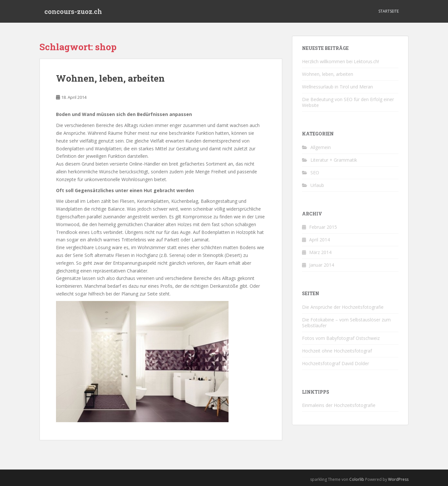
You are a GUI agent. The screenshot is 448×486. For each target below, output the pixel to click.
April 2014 (319, 240)
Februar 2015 (323, 227)
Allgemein (321, 147)
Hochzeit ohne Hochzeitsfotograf (337, 351)
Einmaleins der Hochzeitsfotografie (339, 405)
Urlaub (317, 185)
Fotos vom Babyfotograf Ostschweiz (341, 338)
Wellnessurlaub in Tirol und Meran (337, 87)
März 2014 (320, 252)
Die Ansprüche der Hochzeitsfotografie (343, 307)
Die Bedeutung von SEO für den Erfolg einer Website (348, 102)
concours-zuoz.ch (73, 11)
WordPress (398, 479)
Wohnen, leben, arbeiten (110, 78)
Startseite (389, 11)
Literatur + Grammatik (334, 160)
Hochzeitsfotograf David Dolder (336, 363)
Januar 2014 (322, 265)
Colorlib (357, 479)
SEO (315, 173)
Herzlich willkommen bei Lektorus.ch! (341, 61)
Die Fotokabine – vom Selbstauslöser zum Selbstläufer (346, 323)
